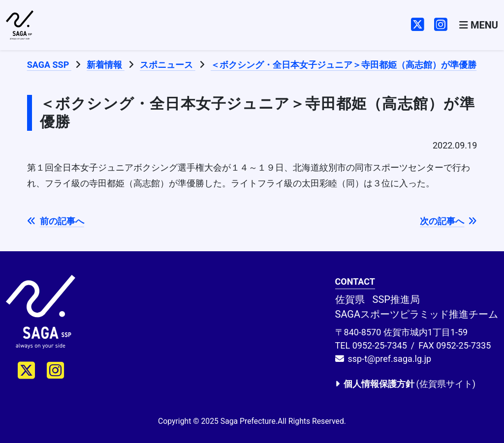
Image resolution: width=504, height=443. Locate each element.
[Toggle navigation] (479, 25)
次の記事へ (448, 221)
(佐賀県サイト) (405, 384)
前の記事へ (56, 221)
